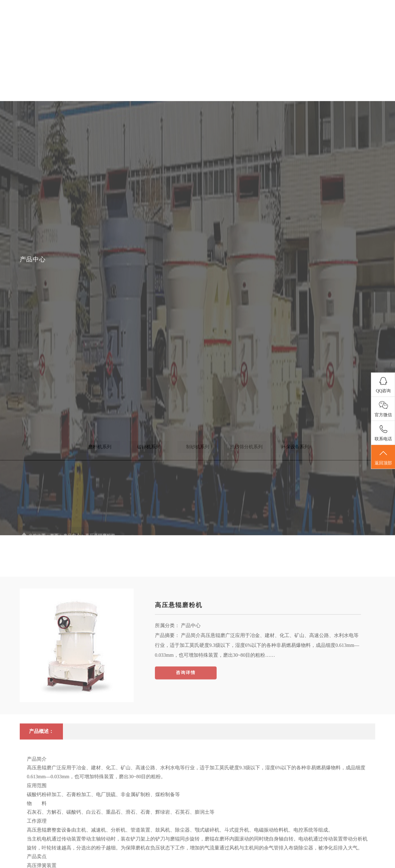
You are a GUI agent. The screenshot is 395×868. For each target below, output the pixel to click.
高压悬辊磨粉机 (179, 652)
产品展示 (267, 25)
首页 (137, 25)
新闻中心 (224, 25)
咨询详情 (186, 720)
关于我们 (181, 25)
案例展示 (311, 25)
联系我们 (354, 25)
